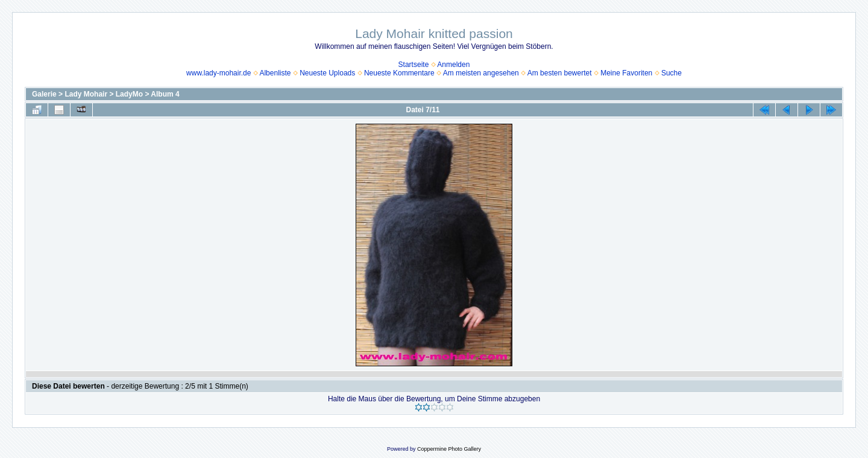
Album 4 (165, 94)
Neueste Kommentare (399, 73)
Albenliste (275, 73)
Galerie (44, 94)
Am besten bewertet (560, 73)
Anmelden (453, 65)
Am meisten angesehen (481, 73)
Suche (671, 73)
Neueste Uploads (327, 73)
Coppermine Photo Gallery (449, 449)
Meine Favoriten (626, 73)
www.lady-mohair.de (219, 73)
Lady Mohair (86, 94)
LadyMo (129, 94)
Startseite (414, 65)
